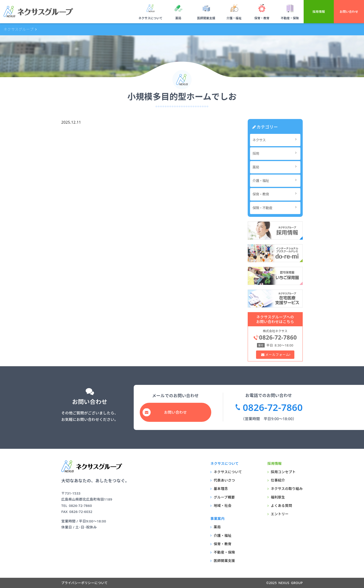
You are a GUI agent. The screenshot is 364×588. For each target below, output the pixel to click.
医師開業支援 (206, 18)
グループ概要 (224, 497)
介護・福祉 (234, 18)
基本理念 (221, 489)
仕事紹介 (278, 480)
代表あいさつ (224, 480)
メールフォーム (277, 355)
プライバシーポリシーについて (84, 583)
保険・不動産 (276, 208)
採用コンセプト (283, 472)
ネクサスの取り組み (287, 489)
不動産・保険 (290, 18)
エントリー (280, 514)
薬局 (178, 18)
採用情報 (319, 12)
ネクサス (276, 140)
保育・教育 (262, 18)
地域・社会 (223, 505)
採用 (276, 153)
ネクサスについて (150, 18)
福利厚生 (278, 497)
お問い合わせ (349, 12)
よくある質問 (281, 505)
